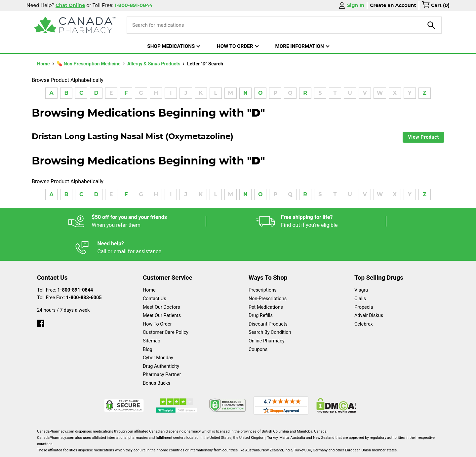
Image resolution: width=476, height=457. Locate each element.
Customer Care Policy (166, 306)
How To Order (157, 298)
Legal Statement (295, 449)
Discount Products (268, 298)
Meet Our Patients (162, 289)
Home (44, 64)
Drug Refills (261, 289)
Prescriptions (263, 264)
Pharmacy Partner (162, 348)
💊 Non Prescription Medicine (89, 64)
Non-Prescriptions (268, 272)
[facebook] (41, 295)
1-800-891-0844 (75, 264)
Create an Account (393, 5)
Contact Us (155, 272)
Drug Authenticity (161, 340)
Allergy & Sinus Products (154, 64)
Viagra (361, 264)
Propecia (364, 281)
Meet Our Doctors (161, 281)
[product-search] (431, 25)
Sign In (351, 5)
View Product (423, 137)
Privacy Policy (338, 449)
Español (230, 449)
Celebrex (364, 298)
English (258, 449)
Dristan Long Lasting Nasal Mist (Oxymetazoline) (133, 136)
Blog (148, 323)
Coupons (258, 323)
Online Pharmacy (267, 315)
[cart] (436, 6)
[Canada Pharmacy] (75, 25)
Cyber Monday (158, 331)
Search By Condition (270, 306)
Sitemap (152, 315)
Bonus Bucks (157, 357)
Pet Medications (266, 281)
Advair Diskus (369, 289)
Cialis (360, 272)
